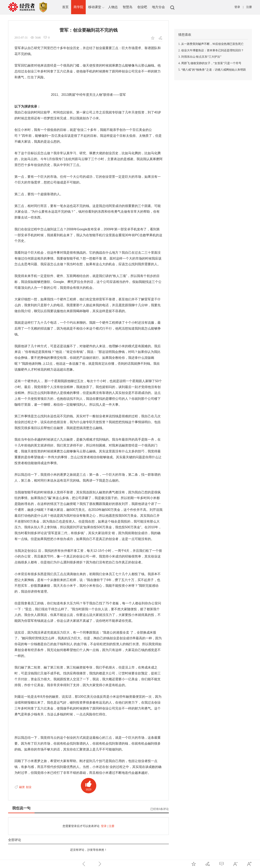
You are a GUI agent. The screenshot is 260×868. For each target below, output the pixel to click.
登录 (237, 7)
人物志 (113, 7)
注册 (249, 7)
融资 (22, 787)
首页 (65, 7)
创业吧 (142, 7)
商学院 (78, 7)
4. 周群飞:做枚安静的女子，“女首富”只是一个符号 (210, 63)
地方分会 (158, 7)
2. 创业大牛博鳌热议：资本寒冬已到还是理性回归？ (211, 50)
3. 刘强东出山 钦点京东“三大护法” (200, 57)
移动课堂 (96, 7)
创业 (29, 787)
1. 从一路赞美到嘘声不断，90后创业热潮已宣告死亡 (211, 44)
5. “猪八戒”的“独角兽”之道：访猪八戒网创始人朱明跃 (212, 70)
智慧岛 (128, 7)
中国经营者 (29, 7)
